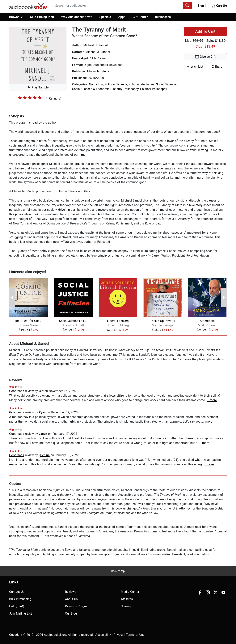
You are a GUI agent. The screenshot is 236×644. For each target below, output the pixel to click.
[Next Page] (224, 297)
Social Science (166, 84)
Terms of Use (135, 635)
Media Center (130, 592)
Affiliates (127, 599)
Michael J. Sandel (95, 45)
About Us (71, 599)
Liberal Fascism (118, 321)
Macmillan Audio (99, 71)
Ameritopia (207, 321)
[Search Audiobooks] (187, 6)
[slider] (30, 98)
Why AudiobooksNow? (77, 17)
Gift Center (140, 17)
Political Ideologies (142, 84)
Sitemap (126, 606)
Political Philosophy (154, 89)
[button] (38, 55)
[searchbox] (118, 6)
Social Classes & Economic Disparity (97, 89)
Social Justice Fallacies (73, 321)
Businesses (163, 17)
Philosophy (131, 89)
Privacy (119, 635)
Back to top (118, 571)
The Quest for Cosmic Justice (29, 321)
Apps (122, 17)
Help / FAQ (17, 606)
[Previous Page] (12, 297)
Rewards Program (77, 606)
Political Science (116, 84)
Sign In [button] (202, 6)
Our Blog (71, 614)
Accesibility (103, 635)
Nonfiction (96, 84)
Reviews (71, 592)
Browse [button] (16, 17)
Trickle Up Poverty (162, 321)
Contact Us (17, 592)
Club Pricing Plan (42, 17)
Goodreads (17, 391)
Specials (105, 17)
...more (212, 400)
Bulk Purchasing (20, 599)
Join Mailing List (21, 614)
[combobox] (122, 6)
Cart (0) (219, 6)
